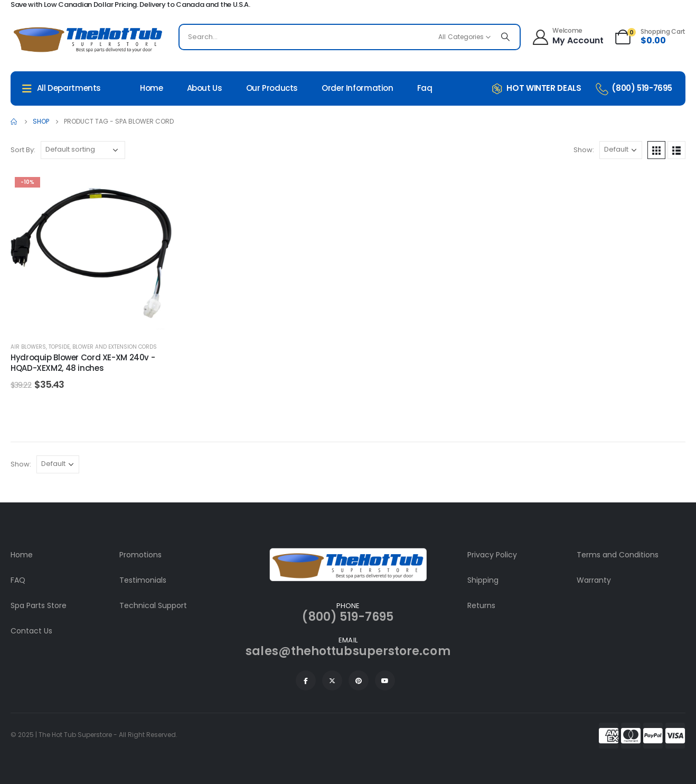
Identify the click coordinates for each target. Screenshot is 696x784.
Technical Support (153, 605)
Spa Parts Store (39, 605)
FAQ (18, 580)
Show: (584, 150)
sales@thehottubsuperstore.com (348, 651)
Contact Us (31, 631)
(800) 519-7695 (348, 617)
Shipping (483, 580)
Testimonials (143, 580)
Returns (481, 605)
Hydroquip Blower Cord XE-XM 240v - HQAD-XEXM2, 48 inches (83, 363)
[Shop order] (83, 150)
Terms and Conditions (618, 555)
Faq (425, 88)
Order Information (358, 88)
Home (152, 88)
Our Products (272, 88)
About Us (205, 88)
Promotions (140, 555)
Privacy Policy (492, 555)
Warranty (594, 580)
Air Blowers (28, 347)
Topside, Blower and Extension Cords (103, 347)
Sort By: (23, 150)
